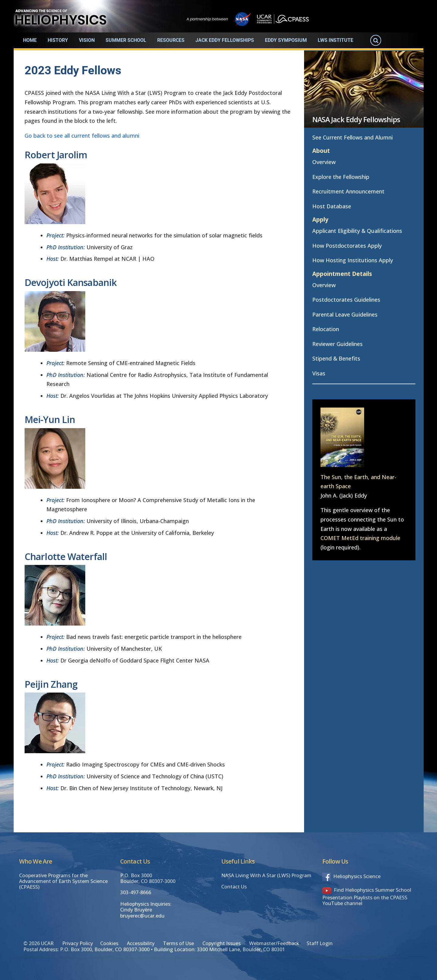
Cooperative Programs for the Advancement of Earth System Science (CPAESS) (63, 881)
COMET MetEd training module (360, 538)
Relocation (326, 329)
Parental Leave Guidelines (345, 314)
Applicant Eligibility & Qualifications (357, 231)
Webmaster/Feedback (274, 943)
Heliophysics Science (351, 876)
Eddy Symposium (286, 40)
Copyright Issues (222, 943)
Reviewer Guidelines (337, 344)
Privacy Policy (78, 943)
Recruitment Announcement (348, 191)
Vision (87, 40)
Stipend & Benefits (336, 358)
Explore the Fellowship (341, 177)
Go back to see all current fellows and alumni (82, 136)
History (58, 40)
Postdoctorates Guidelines (346, 300)
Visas (319, 373)
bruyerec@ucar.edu (142, 916)
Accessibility (141, 943)
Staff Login (320, 943)
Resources (171, 40)
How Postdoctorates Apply (347, 246)
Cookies (109, 943)
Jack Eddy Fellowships (225, 40)
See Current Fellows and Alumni (352, 137)
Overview (324, 162)
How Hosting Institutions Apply (353, 260)
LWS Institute (335, 40)
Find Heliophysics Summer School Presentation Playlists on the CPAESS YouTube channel (367, 897)
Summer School (126, 40)
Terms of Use (178, 943)
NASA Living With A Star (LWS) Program (266, 875)
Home (30, 40)
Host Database (332, 206)
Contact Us (234, 887)
